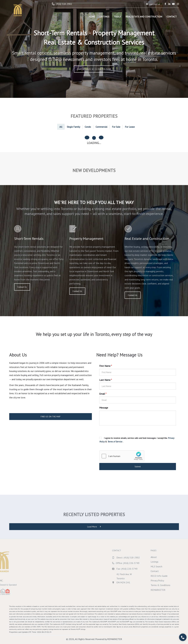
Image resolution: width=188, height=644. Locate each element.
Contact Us (22, 287)
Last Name (106, 380)
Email (103, 394)
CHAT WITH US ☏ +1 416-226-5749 (94, 69)
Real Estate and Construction (144, 17)
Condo (88, 127)
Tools (117, 17)
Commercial (101, 127)
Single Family (73, 127)
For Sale (116, 127)
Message (104, 408)
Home (92, 17)
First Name (106, 366)
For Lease (130, 127)
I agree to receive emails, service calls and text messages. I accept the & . (137, 440)
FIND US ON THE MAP (51, 417)
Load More (94, 527)
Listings (104, 17)
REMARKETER (115, 639)
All (61, 127)
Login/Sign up (153, 4)
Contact (172, 17)
